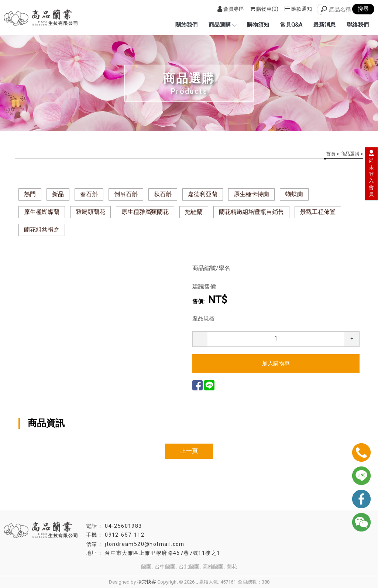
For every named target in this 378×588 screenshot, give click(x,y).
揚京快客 (147, 582)
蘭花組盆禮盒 (42, 230)
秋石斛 (163, 194)
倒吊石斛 (126, 194)
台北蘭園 (189, 567)
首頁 (331, 154)
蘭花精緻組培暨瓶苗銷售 (251, 212)
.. (197, 582)
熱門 (30, 194)
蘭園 (146, 567)
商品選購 (222, 25)
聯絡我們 (358, 25)
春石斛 (89, 194)
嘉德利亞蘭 (203, 194)
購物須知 (258, 25)
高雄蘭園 (213, 567)
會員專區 (231, 9)
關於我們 (186, 25)
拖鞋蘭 (194, 212)
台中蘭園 (165, 567)
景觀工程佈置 (318, 212)
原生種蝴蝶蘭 (42, 212)
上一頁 (189, 451)
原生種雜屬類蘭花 (145, 212)
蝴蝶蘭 (294, 194)
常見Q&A (291, 25)
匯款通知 (298, 9)
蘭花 (232, 567)
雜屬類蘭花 (90, 212)
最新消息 (324, 25)
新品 (58, 194)
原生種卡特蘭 (251, 194)
